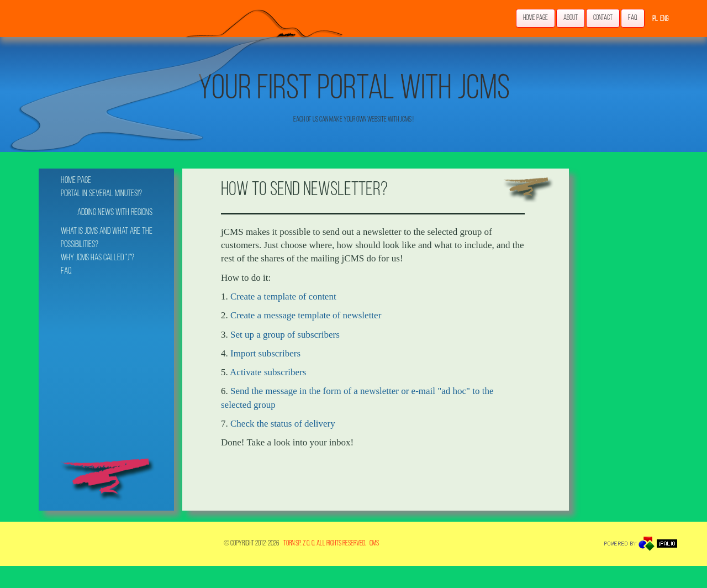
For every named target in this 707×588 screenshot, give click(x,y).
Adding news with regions (115, 212)
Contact (603, 18)
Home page (535, 18)
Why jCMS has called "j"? (97, 258)
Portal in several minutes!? (101, 194)
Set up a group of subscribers (285, 335)
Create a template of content (283, 296)
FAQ (633, 18)
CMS (374, 544)
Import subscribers (265, 353)
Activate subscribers (268, 372)
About (571, 18)
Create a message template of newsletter (306, 315)
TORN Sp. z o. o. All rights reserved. (325, 544)
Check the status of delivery (283, 424)
